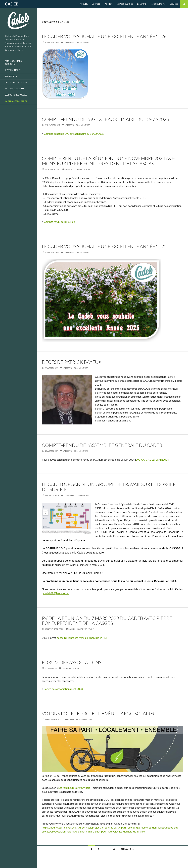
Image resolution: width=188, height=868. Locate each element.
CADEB (12, 4)
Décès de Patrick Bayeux (72, 362)
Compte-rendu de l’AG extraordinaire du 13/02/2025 (105, 119)
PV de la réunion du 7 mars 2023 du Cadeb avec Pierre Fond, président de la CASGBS (107, 621)
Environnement (13, 70)
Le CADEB (96, 4)
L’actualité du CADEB (16, 101)
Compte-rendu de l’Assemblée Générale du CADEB (102, 445)
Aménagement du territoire (13, 62)
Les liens (174, 4)
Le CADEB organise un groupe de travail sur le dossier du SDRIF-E (109, 487)
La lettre (142, 4)
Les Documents (158, 4)
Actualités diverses (15, 89)
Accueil (84, 4)
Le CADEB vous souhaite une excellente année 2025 (104, 246)
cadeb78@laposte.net (56, 593)
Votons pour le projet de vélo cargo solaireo (99, 713)
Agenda (109, 4)
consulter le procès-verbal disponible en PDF (82, 638)
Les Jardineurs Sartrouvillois (74, 788)
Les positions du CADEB (16, 95)
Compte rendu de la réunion (59, 222)
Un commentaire (70, 668)
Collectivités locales (16, 82)
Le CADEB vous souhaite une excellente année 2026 (104, 36)
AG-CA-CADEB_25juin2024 (153, 460)
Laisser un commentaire (77, 42)
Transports (11, 76)
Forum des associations (72, 662)
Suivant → (127, 849)
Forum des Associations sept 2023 (63, 689)
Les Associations (125, 4)
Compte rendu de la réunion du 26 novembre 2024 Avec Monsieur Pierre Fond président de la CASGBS (110, 161)
